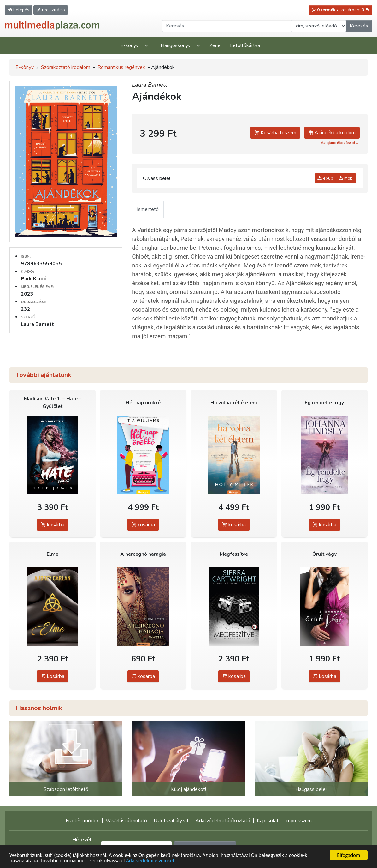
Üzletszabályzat (171, 821)
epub (325, 178)
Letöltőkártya (245, 45)
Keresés (359, 26)
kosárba (53, 525)
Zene (215, 45)
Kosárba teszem (275, 133)
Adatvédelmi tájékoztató (223, 821)
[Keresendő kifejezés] (226, 26)
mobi (346, 178)
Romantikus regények (121, 67)
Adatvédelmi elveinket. (151, 861)
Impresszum (298, 821)
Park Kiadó (34, 279)
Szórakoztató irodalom (66, 67)
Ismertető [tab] (148, 209)
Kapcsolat (268, 821)
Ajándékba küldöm (332, 133)
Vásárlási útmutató (126, 821)
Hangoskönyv (176, 45)
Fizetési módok (82, 821)
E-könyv (129, 45)
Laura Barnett (149, 85)
